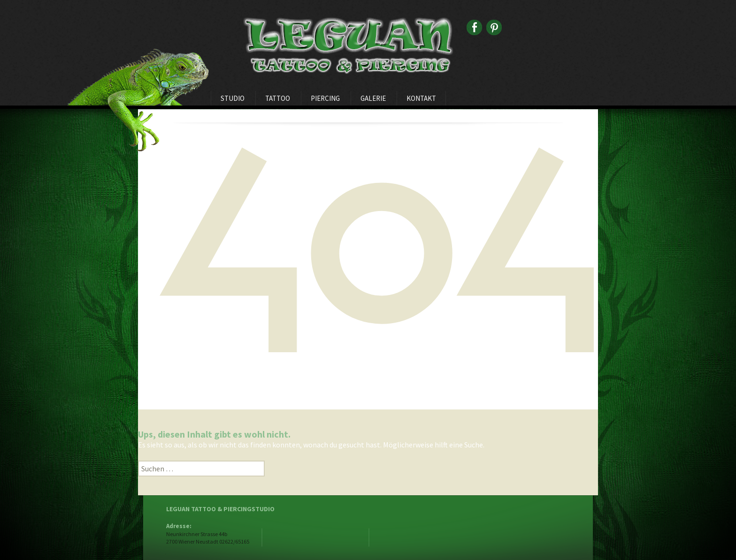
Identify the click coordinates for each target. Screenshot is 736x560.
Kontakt (421, 98)
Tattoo (278, 98)
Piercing (325, 98)
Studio (233, 98)
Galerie (373, 98)
